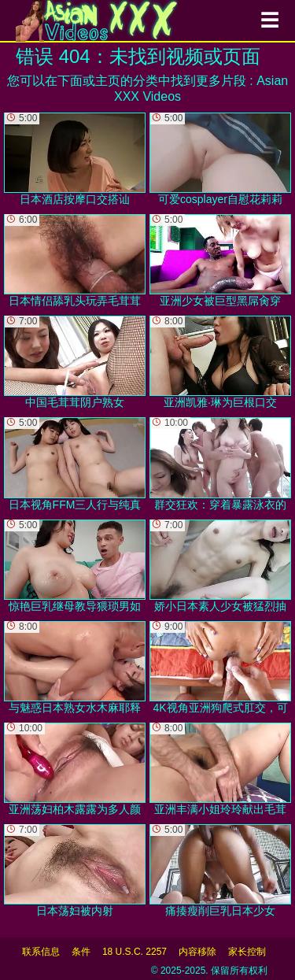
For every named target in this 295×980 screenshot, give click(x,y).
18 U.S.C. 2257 (135, 952)
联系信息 (41, 952)
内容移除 (197, 952)
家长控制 (247, 952)
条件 (81, 952)
